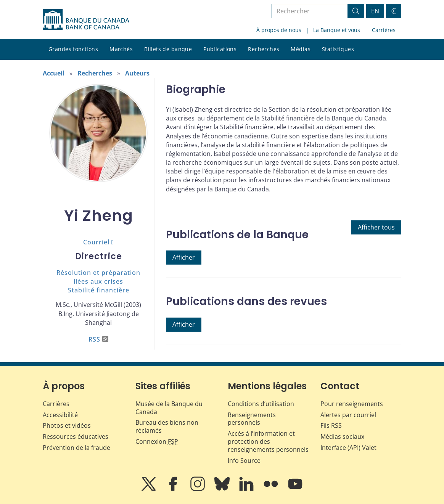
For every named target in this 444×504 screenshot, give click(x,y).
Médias (301, 49)
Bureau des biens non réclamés (167, 426)
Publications (220, 49)
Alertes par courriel (348, 415)
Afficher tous (376, 227)
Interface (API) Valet (348, 448)
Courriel (96, 242)
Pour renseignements (352, 404)
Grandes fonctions (73, 49)
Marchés (121, 49)
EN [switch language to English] (375, 11)
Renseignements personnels (252, 419)
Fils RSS (331, 425)
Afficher (184, 257)
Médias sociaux (342, 437)
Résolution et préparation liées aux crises (98, 277)
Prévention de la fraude (76, 448)
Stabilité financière (99, 290)
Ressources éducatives (76, 437)
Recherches (264, 49)
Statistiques (338, 49)
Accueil (54, 73)
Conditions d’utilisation (261, 404)
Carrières (384, 30)
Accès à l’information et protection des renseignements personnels (268, 441)
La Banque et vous (337, 30)
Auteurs (137, 73)
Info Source (244, 461)
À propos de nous (279, 30)
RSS (98, 339)
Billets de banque (168, 49)
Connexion (157, 441)
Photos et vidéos (67, 425)
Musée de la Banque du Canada (169, 408)
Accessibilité (60, 415)
